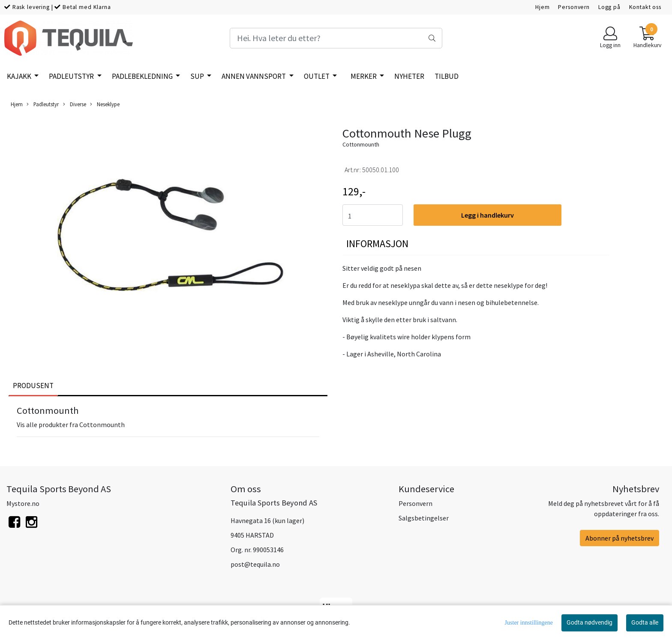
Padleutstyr (72, 76)
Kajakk (20, 76)
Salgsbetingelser (424, 518)
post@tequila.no (255, 564)
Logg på (609, 7)
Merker (364, 76)
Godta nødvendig (589, 622)
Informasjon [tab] (377, 244)
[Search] (336, 38)
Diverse (75, 104)
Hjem (542, 7)
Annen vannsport (254, 76)
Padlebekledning (143, 76)
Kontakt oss (645, 7)
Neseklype (105, 104)
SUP (198, 76)
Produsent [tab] (33, 386)
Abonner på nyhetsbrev (619, 538)
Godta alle (645, 622)
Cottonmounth (361, 144)
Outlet (317, 76)
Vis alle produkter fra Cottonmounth (71, 425)
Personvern (574, 7)
